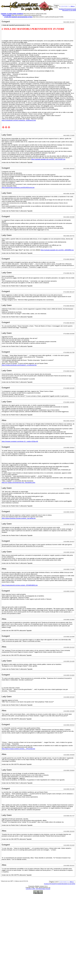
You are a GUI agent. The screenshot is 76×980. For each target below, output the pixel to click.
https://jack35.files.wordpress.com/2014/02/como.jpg (18, 187)
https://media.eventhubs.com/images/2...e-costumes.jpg (19, 365)
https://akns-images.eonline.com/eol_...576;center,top (18, 749)
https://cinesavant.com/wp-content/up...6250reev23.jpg (19, 120)
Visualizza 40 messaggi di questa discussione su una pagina (60, 884)
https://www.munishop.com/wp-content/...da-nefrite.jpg (19, 518)
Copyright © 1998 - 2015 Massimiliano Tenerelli (38, 889)
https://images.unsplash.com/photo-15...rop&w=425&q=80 (20, 441)
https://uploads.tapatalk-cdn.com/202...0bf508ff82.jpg (57, 250)
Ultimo (73, 6)
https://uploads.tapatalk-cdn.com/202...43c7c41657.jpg (48, 159)
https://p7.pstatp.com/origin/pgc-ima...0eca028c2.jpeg (18, 482)
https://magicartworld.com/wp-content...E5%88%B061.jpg (20, 585)
